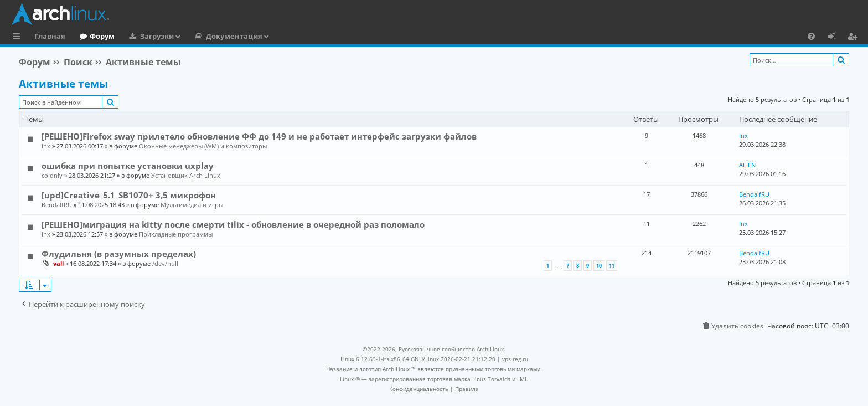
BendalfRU (57, 205)
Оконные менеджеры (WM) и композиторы (203, 146)
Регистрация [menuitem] (855, 38)
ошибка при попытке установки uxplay (128, 166)
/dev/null (165, 263)
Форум (102, 36)
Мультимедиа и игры (192, 205)
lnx (46, 146)
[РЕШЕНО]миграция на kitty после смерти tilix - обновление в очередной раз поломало (233, 224)
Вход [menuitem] (836, 38)
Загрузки (157, 36)
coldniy (52, 175)
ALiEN (747, 165)
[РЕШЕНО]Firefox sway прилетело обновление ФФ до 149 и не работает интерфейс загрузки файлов (259, 136)
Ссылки (19, 38)
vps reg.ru (515, 359)
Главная (50, 36)
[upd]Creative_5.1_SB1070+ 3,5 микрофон (129, 195)
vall (58, 263)
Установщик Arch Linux (186, 175)
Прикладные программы (176, 234)
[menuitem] (811, 36)
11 (612, 266)
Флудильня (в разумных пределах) (119, 254)
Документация (234, 36)
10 (599, 266)
